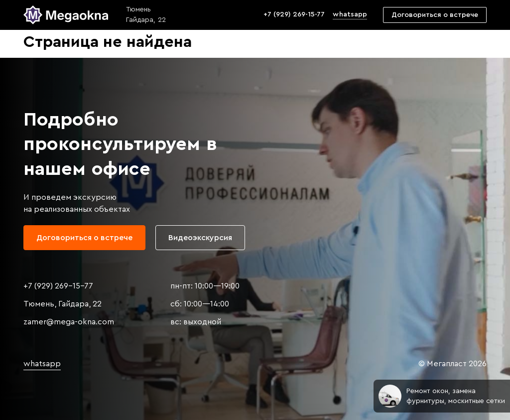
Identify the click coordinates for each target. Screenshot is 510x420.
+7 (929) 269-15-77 (294, 14)
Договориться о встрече (435, 15)
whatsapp (350, 14)
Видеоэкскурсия (200, 238)
